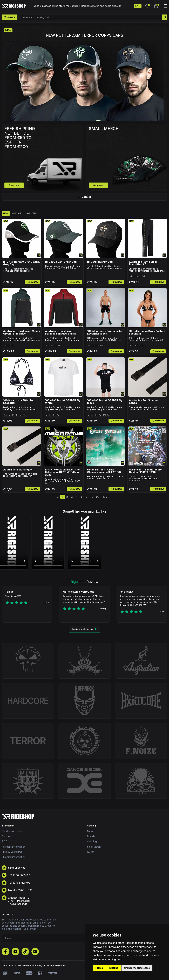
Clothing (92, 841)
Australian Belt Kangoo (18, 470)
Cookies (6, 836)
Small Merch (94, 847)
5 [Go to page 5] (82, 497)
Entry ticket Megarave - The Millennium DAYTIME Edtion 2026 (62, 472)
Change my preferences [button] (137, 968)
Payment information (14, 847)
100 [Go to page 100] (105, 497)
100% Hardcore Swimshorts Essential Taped (104, 332)
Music (90, 831)
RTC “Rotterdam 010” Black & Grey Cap (22, 263)
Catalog (85, 197)
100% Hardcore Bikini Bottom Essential (147, 332)
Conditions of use (12, 831)
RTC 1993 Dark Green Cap (61, 262)
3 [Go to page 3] (72, 497)
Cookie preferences (55, 965)
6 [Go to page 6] (87, 497)
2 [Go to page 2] (67, 497)
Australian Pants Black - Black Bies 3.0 (144, 263)
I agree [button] (99, 968)
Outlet (91, 852)
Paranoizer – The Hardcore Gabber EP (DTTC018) (145, 471)
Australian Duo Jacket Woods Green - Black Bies (22, 332)
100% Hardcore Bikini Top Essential (19, 402)
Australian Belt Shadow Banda (144, 402)
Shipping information (14, 857)
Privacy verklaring (12, 852)
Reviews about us (84, 629)
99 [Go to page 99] (98, 497)
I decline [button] (114, 968)
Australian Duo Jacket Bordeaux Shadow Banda (60, 332)
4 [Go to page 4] (77, 497)
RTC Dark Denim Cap (100, 262)
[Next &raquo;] (112, 497)
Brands (91, 836)
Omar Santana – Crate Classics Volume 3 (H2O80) (104, 471)
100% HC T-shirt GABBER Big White (63, 402)
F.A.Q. (5, 841)
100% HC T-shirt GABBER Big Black (105, 402)
